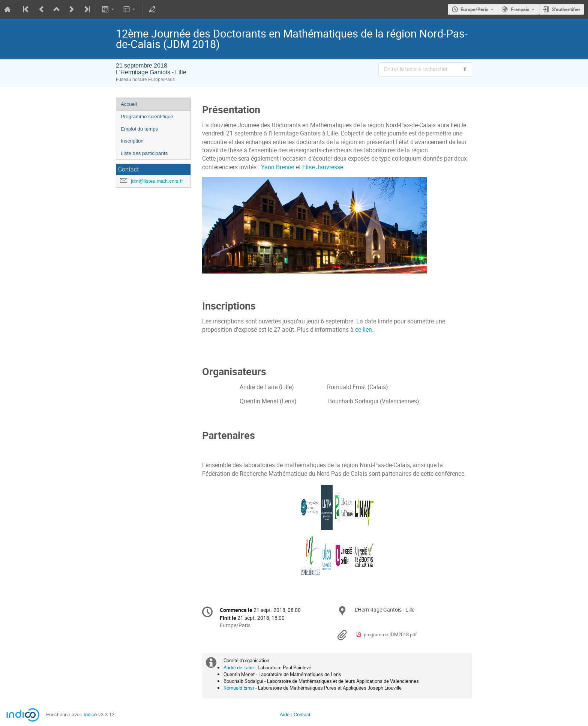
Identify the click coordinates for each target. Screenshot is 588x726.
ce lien (364, 330)
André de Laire (239, 667)
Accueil (129, 104)
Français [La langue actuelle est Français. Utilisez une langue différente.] (520, 9)
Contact (302, 715)
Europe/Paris (475, 9)
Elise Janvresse (323, 167)
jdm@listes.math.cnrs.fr (157, 181)
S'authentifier (566, 9)
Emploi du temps (139, 129)
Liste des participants (144, 153)
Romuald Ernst (239, 688)
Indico (90, 715)
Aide (285, 715)
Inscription (132, 141)
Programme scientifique (147, 116)
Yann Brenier (278, 167)
